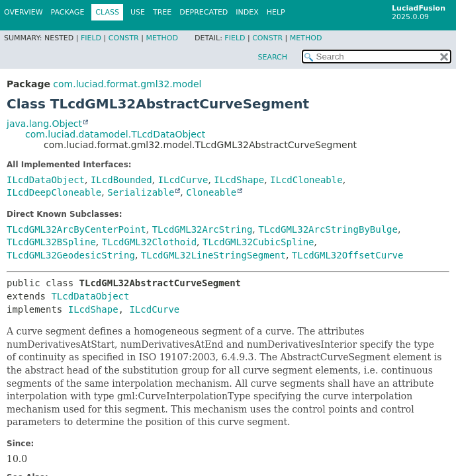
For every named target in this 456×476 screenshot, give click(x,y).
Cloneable (211, 192)
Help (276, 12)
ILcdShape (239, 180)
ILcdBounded (121, 180)
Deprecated (204, 12)
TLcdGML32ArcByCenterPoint (76, 229)
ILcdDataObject (46, 180)
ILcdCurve (183, 180)
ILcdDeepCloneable (54, 192)
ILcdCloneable (306, 180)
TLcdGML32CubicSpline (258, 242)
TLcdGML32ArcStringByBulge (328, 229)
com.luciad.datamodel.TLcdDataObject (115, 134)
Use (138, 12)
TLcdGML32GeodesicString (71, 255)
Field (91, 38)
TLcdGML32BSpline (51, 242)
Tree (162, 12)
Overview (23, 12)
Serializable (141, 192)
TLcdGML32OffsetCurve (348, 255)
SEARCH (272, 57)
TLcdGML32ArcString (203, 229)
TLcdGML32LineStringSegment (213, 255)
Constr (124, 38)
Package (68, 12)
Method (162, 38)
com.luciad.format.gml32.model (127, 84)
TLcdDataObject (90, 296)
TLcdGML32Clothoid (149, 242)
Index (247, 12)
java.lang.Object (44, 124)
